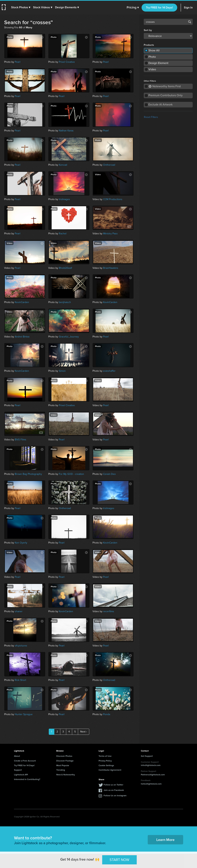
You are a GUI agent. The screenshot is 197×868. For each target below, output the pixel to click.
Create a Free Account (25, 761)
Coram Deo (109, 474)
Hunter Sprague (24, 714)
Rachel (63, 234)
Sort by (148, 30)
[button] (21, 7)
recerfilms (109, 611)
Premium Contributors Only (166, 95)
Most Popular (63, 765)
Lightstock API (21, 775)
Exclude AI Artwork (160, 104)
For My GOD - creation (71, 474)
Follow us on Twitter (113, 785)
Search (190, 22)
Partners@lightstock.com (153, 775)
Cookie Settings (106, 765)
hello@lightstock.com (151, 784)
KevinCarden (22, 302)
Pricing (133, 8)
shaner (19, 611)
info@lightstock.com (151, 765)
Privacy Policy (105, 761)
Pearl (18, 62)
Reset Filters (151, 117)
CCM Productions (113, 199)
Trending (61, 770)
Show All (154, 50)
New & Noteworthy (66, 775)
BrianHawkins (111, 268)
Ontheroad (109, 165)
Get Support (147, 756)
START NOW (119, 860)
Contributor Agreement (110, 770)
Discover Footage (65, 761)
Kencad (63, 165)
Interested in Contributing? (27, 779)
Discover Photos (64, 756)
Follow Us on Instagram (115, 795)
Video (152, 69)
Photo (152, 57)
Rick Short (20, 680)
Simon (62, 371)
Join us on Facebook (114, 790)
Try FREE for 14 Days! (159, 7)
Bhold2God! (65, 268)
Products (149, 45)
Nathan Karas (66, 131)
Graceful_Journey (69, 337)
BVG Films (21, 440)
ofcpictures (21, 646)
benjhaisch (65, 302)
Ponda (107, 714)
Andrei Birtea (22, 337)
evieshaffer (109, 371)
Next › (84, 732)
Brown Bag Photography (28, 474)
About (17, 756)
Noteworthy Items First (165, 86)
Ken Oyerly (21, 543)
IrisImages (64, 199)
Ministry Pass (110, 234)
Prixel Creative (67, 62)
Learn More (165, 840)
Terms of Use (105, 756)
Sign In (188, 7)
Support (18, 770)
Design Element (158, 63)
